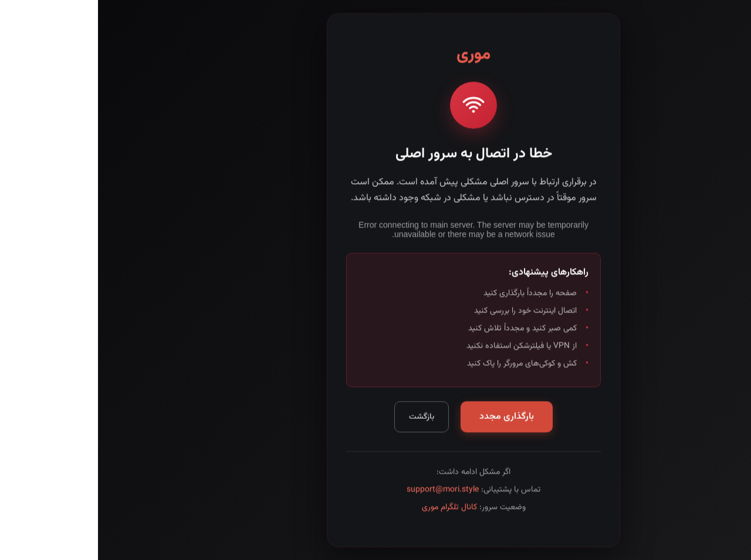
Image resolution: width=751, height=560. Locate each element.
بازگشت (324, 419)
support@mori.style (345, 492)
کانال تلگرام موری (351, 510)
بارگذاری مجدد (409, 419)
